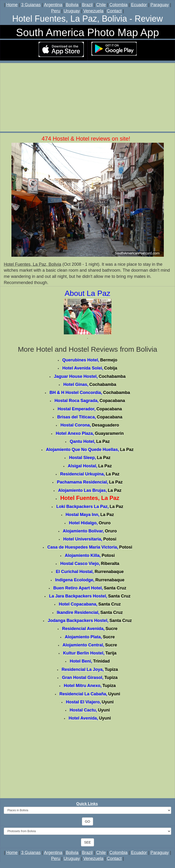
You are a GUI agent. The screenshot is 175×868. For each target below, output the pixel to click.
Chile (101, 5)
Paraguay (160, 5)
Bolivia (72, 5)
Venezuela (93, 11)
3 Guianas (31, 5)
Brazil (87, 5)
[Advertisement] (87, 98)
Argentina (53, 5)
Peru (56, 11)
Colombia (118, 5)
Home (12, 5)
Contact (114, 11)
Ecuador (139, 5)
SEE (87, 842)
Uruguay (72, 11)
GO (88, 821)
